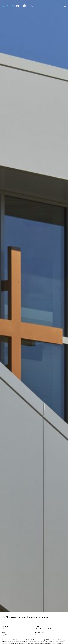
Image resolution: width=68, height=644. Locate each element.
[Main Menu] (65, 6)
